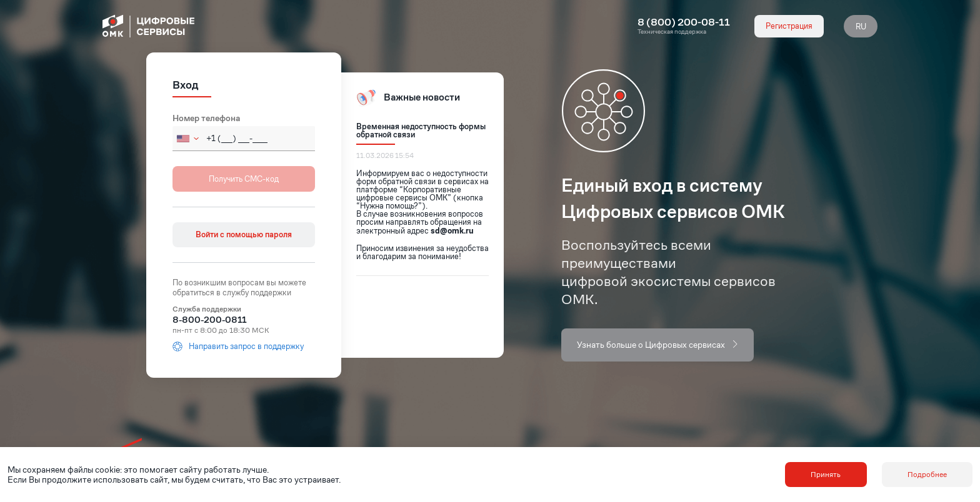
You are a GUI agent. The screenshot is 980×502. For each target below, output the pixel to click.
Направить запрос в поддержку (238, 347)
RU (861, 27)
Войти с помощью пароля (244, 234)
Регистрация (789, 26)
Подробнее (927, 474)
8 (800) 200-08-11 (684, 22)
